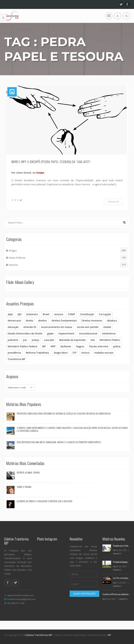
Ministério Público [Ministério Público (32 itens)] (110, 340)
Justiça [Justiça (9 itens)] (35, 340)
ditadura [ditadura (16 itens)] (112, 321)
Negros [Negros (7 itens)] (80, 346)
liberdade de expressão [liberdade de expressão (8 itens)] (72, 340)
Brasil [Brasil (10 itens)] (46, 314)
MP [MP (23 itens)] (44, 346)
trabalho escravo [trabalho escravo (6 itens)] (104, 353)
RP (109, 635)
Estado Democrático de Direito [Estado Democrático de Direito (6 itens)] (25, 333)
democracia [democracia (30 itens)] (14, 321)
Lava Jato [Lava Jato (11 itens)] (49, 340)
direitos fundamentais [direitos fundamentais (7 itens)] (64, 321)
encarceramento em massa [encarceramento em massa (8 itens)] (57, 327)
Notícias (68, 265)
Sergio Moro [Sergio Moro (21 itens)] (61, 353)
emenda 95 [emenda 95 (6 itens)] (30, 327)
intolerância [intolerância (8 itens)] (109, 333)
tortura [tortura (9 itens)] (85, 353)
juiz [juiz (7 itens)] (25, 340)
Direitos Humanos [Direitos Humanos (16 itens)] (92, 321)
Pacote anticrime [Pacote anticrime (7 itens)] (99, 346)
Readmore (113, 202)
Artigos (68, 250)
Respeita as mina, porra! (28, 472)
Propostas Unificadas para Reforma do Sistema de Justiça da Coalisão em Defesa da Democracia (64, 413)
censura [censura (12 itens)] (59, 314)
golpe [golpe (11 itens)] (50, 333)
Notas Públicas (68, 258)
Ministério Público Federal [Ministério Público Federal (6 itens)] (22, 346)
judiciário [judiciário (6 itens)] (13, 340)
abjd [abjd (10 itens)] (10, 314)
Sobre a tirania (24, 487)
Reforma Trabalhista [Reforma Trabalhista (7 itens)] (37, 353)
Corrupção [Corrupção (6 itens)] (105, 314)
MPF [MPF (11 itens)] (53, 346)
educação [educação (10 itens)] (13, 327)
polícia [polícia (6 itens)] (117, 346)
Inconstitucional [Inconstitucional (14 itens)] (88, 333)
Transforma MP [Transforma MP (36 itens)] (16, 359)
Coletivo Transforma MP (38, 635)
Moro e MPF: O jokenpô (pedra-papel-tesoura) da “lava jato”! (51, 162)
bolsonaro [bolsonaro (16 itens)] (32, 314)
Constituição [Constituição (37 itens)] (87, 314)
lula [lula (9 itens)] (93, 340)
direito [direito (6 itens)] (30, 321)
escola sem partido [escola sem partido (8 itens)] (88, 327)
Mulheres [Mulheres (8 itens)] (66, 346)
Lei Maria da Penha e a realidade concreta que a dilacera (45, 501)
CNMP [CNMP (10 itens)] (72, 314)
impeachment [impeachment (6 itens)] (66, 333)
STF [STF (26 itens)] (75, 353)
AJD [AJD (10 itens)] (19, 314)
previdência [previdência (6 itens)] (14, 353)
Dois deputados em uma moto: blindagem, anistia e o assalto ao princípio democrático (59, 442)
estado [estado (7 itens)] (107, 327)
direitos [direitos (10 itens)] (42, 321)
